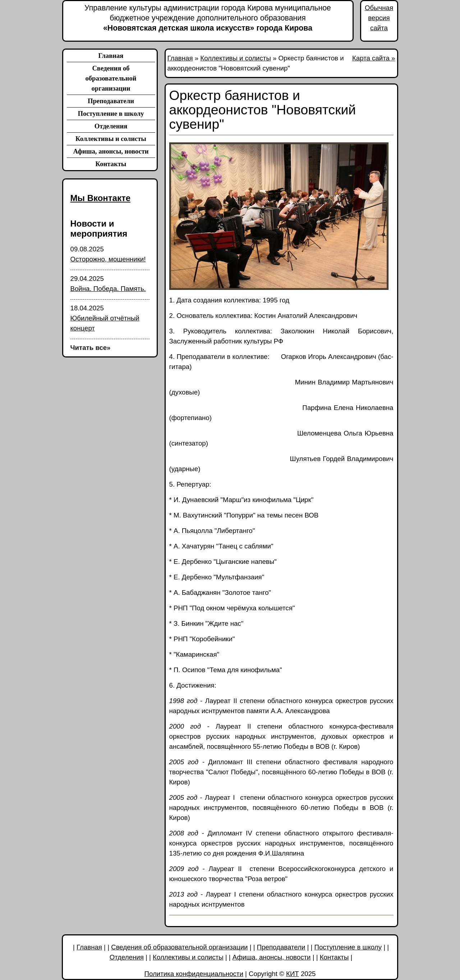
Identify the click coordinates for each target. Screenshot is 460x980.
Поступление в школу (111, 113)
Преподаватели (111, 101)
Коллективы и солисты (111, 139)
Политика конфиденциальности (194, 974)
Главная (111, 56)
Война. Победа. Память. (108, 289)
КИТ (293, 974)
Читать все (91, 348)
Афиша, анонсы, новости (111, 151)
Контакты (111, 164)
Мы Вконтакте (101, 198)
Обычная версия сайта (379, 18)
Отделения (111, 126)
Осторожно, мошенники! (108, 259)
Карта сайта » (374, 58)
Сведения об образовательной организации (111, 78)
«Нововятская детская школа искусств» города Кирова (208, 18)
